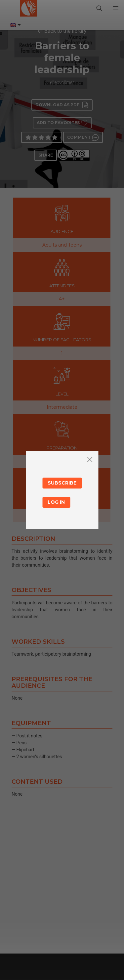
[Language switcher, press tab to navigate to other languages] (15, 25)
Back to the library (65, 31)
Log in (56, 502)
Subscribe (62, 483)
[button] (116, 8)
